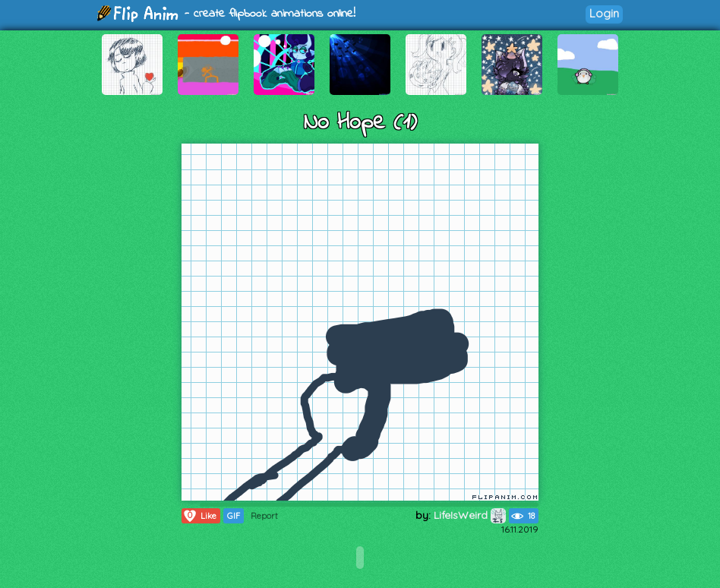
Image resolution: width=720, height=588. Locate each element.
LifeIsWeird (470, 515)
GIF (234, 516)
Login (604, 13)
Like (199, 516)
